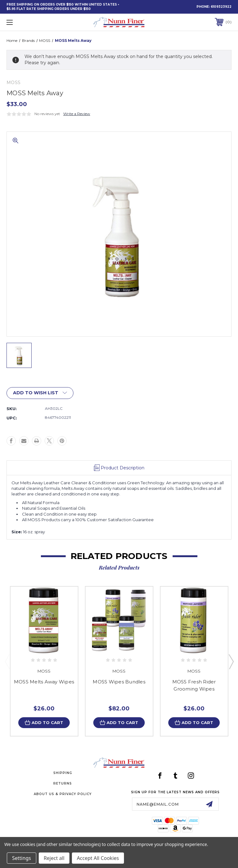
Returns (63, 783)
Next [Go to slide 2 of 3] (231, 661)
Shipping (63, 773)
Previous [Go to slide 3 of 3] (7, 661)
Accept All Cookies (98, 858)
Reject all (54, 858)
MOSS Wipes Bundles (119, 682)
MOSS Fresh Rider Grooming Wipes (194, 685)
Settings (22, 858)
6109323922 (221, 7)
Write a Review (77, 114)
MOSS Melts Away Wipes (44, 682)
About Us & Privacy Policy (63, 794)
